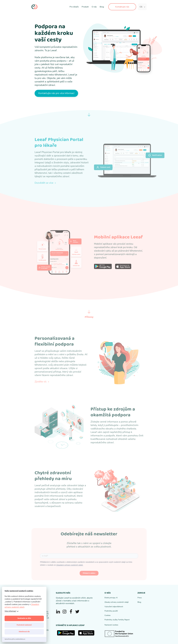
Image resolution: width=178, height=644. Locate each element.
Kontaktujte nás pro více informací (56, 93)
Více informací (10, 611)
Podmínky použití (111, 611)
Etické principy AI (111, 598)
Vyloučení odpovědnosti (114, 607)
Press (140, 598)
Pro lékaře (74, 7)
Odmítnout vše (24, 632)
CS (141, 7)
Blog (102, 7)
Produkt (85, 7)
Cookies (108, 615)
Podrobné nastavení (24, 625)
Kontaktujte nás (122, 7)
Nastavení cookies (111, 625)
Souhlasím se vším (24, 618)
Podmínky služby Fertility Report (117, 620)
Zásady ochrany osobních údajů (117, 602)
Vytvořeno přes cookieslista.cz (15, 639)
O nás (94, 7)
